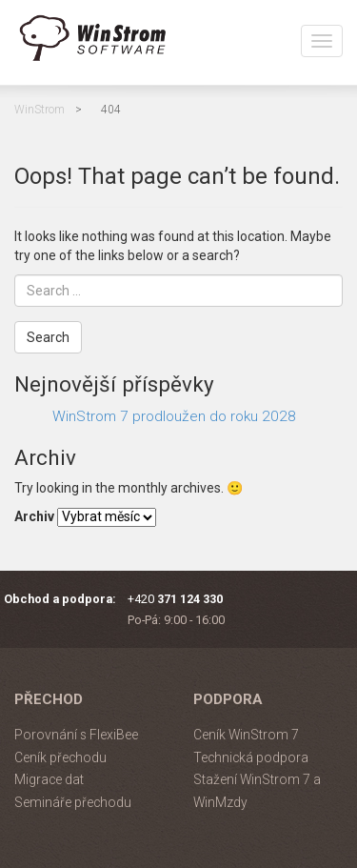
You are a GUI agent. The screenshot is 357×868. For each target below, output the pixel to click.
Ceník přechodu (60, 757)
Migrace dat (49, 779)
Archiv (34, 516)
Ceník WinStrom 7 (246, 735)
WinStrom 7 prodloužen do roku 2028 (174, 416)
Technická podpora (251, 757)
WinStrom (40, 110)
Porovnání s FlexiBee (76, 735)
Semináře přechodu (73, 802)
